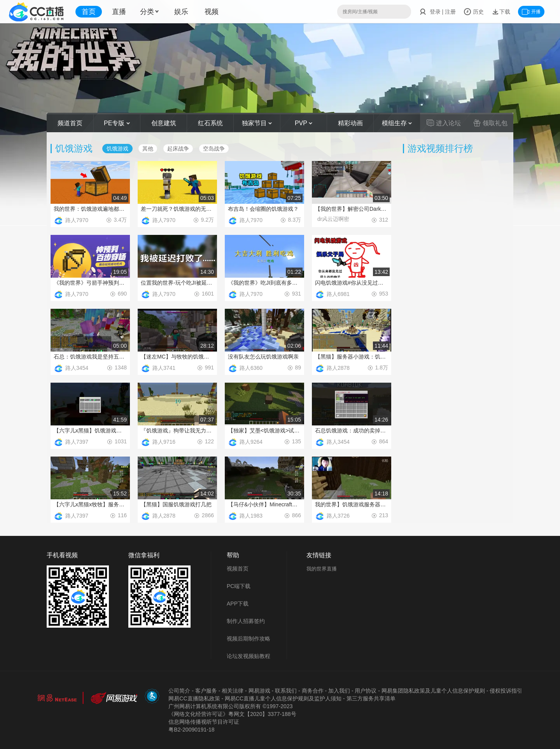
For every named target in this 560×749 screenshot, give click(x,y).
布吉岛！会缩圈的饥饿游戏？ (263, 209)
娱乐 (181, 12)
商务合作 (313, 691)
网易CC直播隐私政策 (194, 698)
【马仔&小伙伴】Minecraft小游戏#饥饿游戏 (264, 504)
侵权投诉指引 (506, 691)
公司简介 (179, 691)
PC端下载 (239, 586)
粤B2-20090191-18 (191, 730)
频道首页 (70, 123)
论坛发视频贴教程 (248, 656)
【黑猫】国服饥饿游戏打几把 (176, 504)
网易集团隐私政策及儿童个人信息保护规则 (433, 691)
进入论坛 (444, 123)
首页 (89, 12)
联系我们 (286, 691)
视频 (212, 12)
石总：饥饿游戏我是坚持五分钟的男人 (90, 357)
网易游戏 (259, 691)
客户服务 (206, 691)
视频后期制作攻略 (248, 639)
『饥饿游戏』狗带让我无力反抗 (177, 430)
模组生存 (397, 123)
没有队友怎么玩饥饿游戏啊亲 (263, 357)
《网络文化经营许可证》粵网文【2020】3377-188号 (232, 714)
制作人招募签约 (246, 621)
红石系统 (210, 123)
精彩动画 (350, 123)
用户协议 (366, 691)
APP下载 (238, 604)
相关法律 (233, 691)
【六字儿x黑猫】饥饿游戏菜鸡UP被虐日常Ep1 (90, 430)
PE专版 (117, 123)
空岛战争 (214, 149)
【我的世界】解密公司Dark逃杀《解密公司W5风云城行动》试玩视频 (352, 209)
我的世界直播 (322, 569)
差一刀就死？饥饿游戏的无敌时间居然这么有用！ (177, 209)
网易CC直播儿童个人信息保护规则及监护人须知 (283, 698)
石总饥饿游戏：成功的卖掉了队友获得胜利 (352, 430)
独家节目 (257, 123)
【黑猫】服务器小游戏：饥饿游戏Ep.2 (352, 357)
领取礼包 (490, 123)
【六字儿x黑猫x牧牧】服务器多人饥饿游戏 (90, 504)
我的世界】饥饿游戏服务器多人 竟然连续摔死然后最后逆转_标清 (352, 504)
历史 (474, 12)
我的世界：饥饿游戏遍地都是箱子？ (90, 209)
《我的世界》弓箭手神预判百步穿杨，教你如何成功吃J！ (90, 283)
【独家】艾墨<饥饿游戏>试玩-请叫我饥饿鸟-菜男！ (264, 430)
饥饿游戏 (117, 149)
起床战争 (178, 149)
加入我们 (339, 691)
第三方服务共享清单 (371, 698)
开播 (531, 12)
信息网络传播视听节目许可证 (204, 722)
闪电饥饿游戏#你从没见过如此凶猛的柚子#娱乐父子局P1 (352, 283)
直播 (119, 12)
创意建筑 (164, 123)
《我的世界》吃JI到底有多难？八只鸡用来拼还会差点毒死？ (264, 283)
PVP (304, 123)
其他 (148, 149)
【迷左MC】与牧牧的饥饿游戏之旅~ (177, 357)
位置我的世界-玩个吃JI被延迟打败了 (177, 283)
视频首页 (238, 569)
